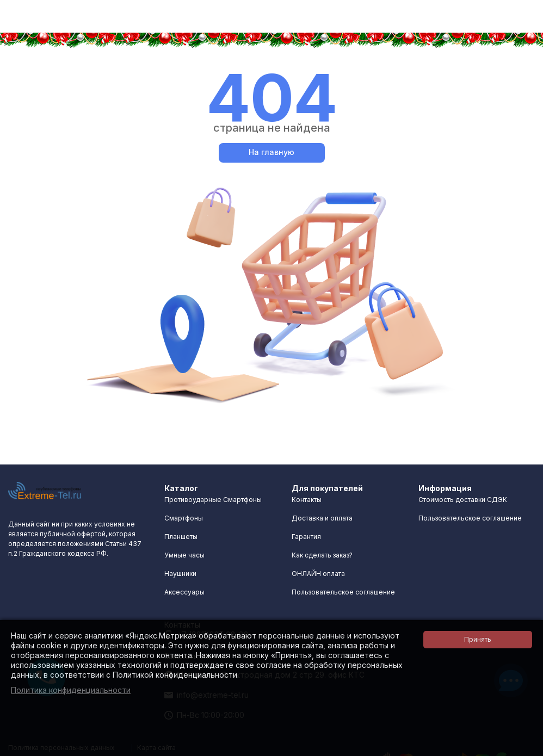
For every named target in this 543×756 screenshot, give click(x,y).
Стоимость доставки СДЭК (463, 500)
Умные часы (184, 555)
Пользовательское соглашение (343, 592)
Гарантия (306, 537)
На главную (271, 152)
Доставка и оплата (322, 518)
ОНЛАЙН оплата (318, 574)
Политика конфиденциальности (71, 690)
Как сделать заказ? (322, 555)
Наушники (180, 574)
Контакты (307, 500)
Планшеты (181, 537)
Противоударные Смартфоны (213, 500)
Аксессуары (184, 592)
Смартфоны (184, 518)
